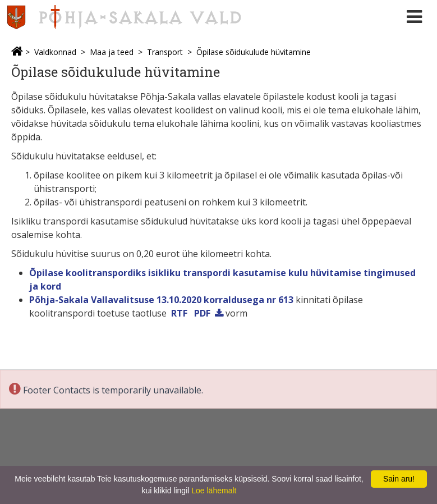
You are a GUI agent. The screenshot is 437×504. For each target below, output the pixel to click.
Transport (165, 52)
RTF (179, 313)
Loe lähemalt (214, 491)
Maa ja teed (112, 52)
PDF (202, 313)
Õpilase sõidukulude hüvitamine (254, 52)
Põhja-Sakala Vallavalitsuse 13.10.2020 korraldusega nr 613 (161, 300)
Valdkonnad (55, 52)
